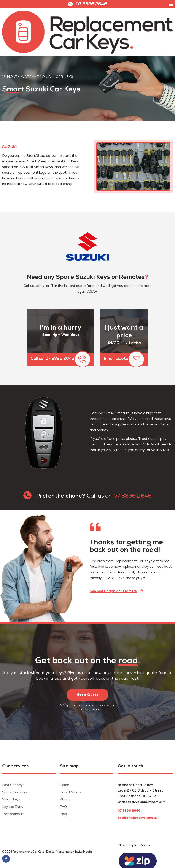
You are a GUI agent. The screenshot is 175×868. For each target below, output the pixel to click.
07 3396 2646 (91, 4)
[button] (171, 4)
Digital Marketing (58, 852)
